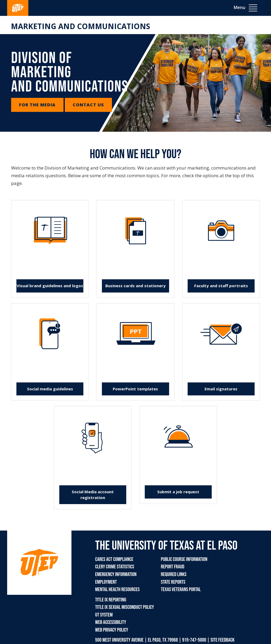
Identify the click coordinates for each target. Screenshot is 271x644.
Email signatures (221, 389)
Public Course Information (184, 559)
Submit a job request (178, 492)
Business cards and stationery (135, 286)
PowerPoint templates (135, 389)
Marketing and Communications (80, 26)
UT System (104, 615)
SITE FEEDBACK (223, 640)
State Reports (173, 582)
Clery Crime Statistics (115, 567)
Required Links (174, 574)
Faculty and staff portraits (221, 286)
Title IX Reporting (111, 600)
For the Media (37, 105)
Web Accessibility (111, 622)
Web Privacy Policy (112, 630)
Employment (106, 582)
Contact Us (88, 105)
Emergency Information (116, 574)
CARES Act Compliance (114, 559)
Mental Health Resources (118, 590)
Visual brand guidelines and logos (50, 286)
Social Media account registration (93, 494)
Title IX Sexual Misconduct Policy (125, 607)
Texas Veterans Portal (181, 590)
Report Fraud (173, 567)
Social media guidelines (50, 389)
